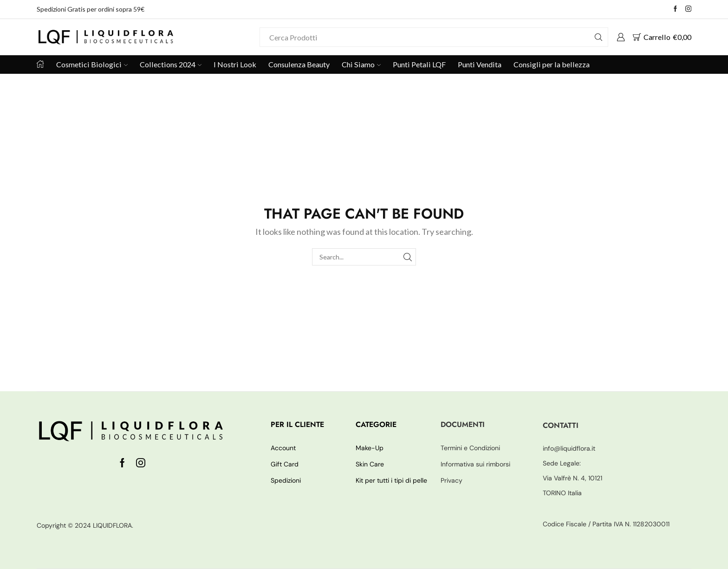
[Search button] (598, 37)
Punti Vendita (480, 64)
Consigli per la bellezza (552, 64)
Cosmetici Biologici (92, 64)
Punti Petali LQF (419, 64)
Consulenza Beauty (299, 64)
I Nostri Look (235, 64)
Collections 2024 (171, 64)
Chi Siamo (361, 64)
